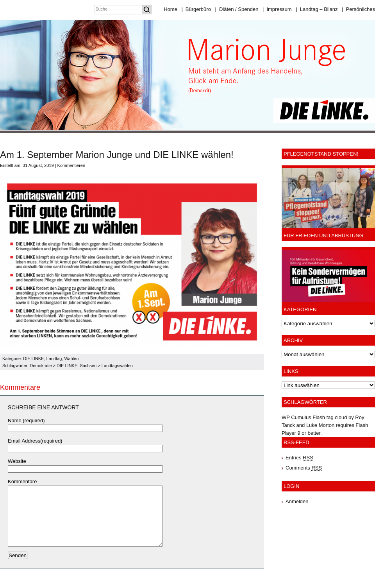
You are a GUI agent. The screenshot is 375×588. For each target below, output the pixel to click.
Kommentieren (71, 165)
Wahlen (71, 359)
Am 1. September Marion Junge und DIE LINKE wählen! (117, 155)
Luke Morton (320, 425)
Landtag (54, 359)
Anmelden (297, 501)
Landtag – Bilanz (317, 9)
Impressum (277, 9)
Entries (299, 458)
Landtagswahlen (117, 366)
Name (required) (26, 420)
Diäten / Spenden (237, 9)
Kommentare (22, 481)
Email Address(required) (35, 441)
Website (17, 461)
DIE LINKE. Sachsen (77, 366)
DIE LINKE (33, 359)
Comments (304, 468)
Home (171, 9)
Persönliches (358, 9)
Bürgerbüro (196, 9)
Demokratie (41, 366)
